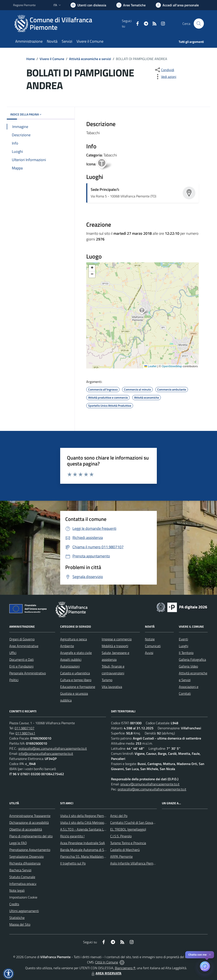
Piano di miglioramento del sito (31, 836)
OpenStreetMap (172, 366)
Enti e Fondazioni (21, 666)
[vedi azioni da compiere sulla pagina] (165, 77)
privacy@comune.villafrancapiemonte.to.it (150, 784)
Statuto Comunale (22, 877)
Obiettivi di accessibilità (26, 829)
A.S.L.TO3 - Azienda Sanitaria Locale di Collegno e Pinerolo (101, 829)
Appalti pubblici (71, 659)
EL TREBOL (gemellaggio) (128, 829)
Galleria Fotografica (192, 659)
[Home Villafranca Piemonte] (67, 24)
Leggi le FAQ (18, 843)
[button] (144, 311)
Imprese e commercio (117, 639)
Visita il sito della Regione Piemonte (85, 816)
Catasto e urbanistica (75, 673)
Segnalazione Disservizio (26, 856)
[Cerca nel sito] (199, 24)
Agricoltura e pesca (74, 639)
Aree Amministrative (24, 646)
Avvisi (149, 653)
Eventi (183, 639)
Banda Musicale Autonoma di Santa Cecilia (90, 850)
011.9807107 (24, 728)
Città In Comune (107, 962)
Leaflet (150, 366)
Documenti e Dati (22, 659)
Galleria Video (188, 666)
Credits (14, 904)
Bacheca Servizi (20, 870)
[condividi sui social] (164, 70)
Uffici (13, 653)
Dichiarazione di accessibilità (29, 823)
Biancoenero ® (125, 968)
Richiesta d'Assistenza (25, 863)
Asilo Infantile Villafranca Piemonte (135, 863)
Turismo (107, 680)
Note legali (17, 890)
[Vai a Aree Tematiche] (131, 5)
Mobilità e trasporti (115, 646)
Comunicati (153, 646)
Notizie (150, 639)
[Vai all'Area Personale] (177, 5)
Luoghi (184, 646)
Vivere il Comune (52, 59)
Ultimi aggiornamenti (24, 911)
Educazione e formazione (78, 687)
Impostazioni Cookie (23, 897)
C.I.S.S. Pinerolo (121, 836)
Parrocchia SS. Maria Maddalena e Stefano (90, 856)
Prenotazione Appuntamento (30, 850)
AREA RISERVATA (106, 973)
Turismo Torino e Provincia (128, 843)
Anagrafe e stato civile (76, 653)
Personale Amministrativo (28, 673)
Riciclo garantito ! (72, 836)
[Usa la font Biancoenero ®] (88, 5)
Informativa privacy (23, 884)
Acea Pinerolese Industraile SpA (83, 843)
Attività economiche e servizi (90, 59)
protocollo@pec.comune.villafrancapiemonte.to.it (53, 748)
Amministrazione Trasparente (30, 816)
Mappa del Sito (20, 924)
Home (31, 59)
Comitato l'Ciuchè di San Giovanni (134, 823)
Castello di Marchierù (125, 850)
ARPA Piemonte (121, 856)
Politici (14, 680)
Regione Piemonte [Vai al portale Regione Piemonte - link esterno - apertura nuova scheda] (24, 5)
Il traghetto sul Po (73, 863)
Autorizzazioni (70, 666)
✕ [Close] (210, 955)
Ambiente (67, 646)
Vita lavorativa (112, 687)
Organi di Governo (22, 639)
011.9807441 (25, 733)
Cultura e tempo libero (76, 680)
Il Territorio (186, 653)
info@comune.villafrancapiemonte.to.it (46, 754)
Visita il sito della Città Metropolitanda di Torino (93, 823)
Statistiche (17, 918)
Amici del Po (119, 816)
